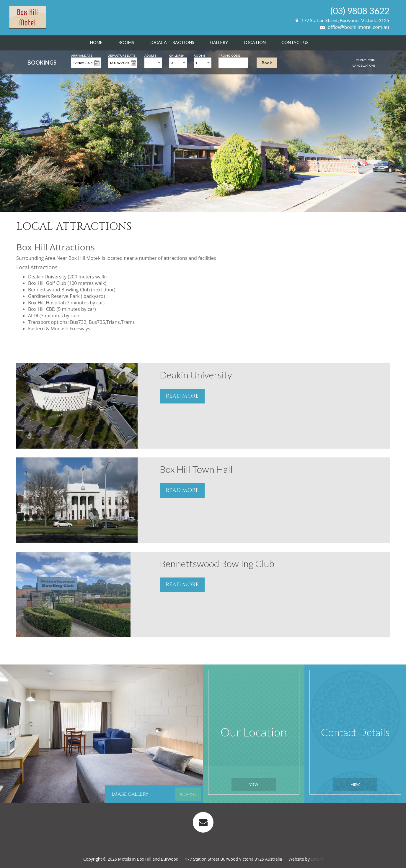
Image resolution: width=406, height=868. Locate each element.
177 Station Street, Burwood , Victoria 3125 (342, 20)
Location (255, 42)
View (254, 784)
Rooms (126, 42)
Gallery (219, 42)
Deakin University (196, 375)
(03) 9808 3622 (360, 11)
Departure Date (122, 55)
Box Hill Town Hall (196, 469)
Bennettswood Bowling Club (217, 563)
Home (96, 42)
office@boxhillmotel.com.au (355, 27)
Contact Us (295, 42)
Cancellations (364, 65)
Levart (317, 859)
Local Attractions (172, 42)
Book (267, 63)
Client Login (366, 60)
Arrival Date (82, 55)
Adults (150, 55)
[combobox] (153, 63)
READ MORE (182, 396)
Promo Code (229, 55)
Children (177, 55)
